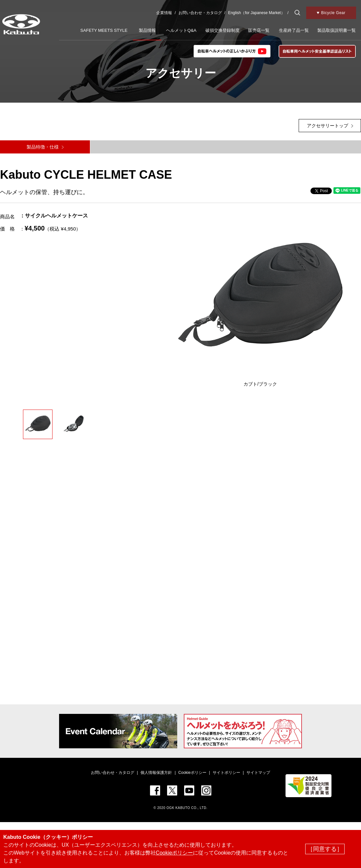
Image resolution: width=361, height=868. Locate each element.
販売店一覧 (259, 30)
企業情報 (164, 13)
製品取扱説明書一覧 (337, 30)
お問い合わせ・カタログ (200, 13)
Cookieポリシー (192, 773)
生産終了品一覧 (294, 30)
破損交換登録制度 (223, 30)
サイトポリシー (226, 773)
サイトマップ (258, 773)
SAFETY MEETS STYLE (104, 30)
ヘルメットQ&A (181, 30)
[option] (260, 300)
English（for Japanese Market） (256, 13)
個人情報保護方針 (156, 773)
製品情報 (147, 30)
